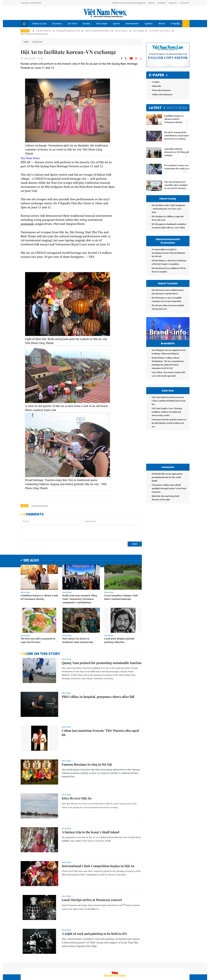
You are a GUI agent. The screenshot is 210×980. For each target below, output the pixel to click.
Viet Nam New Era (44, 31)
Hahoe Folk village (40, 506)
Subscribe (157, 86)
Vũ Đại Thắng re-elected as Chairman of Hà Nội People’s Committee (169, 262)
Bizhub (151, 3)
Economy (57, 24)
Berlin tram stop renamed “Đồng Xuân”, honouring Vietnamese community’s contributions (80, 579)
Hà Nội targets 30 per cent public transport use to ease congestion (167, 299)
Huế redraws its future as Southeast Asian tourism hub (78, 620)
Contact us (160, 965)
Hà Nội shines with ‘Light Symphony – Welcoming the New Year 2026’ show (169, 209)
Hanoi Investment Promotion (97, 31)
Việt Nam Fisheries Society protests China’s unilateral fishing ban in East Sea (169, 433)
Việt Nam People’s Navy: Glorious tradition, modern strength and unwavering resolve (167, 444)
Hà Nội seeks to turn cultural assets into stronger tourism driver (168, 292)
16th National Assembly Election (34, 34)
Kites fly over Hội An (77, 778)
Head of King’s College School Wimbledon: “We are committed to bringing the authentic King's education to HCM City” (168, 369)
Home (26, 42)
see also (31, 541)
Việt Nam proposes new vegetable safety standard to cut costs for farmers (176, 185)
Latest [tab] (155, 108)
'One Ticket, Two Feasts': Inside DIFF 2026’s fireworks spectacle (169, 380)
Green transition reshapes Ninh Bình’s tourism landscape (121, 577)
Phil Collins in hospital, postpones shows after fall (98, 677)
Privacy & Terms (176, 965)
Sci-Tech (72, 24)
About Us (173, 3)
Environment (132, 24)
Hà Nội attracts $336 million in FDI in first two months (169, 270)
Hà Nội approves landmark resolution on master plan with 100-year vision (169, 226)
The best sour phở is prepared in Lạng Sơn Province (38, 620)
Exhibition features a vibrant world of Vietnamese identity (39, 577)
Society (86, 24)
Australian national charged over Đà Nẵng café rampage (177, 152)
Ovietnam (162, 3)
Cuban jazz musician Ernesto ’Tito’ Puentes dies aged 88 (100, 713)
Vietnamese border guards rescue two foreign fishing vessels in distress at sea (169, 455)
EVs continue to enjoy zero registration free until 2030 (177, 167)
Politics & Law (39, 24)
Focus (25, 31)
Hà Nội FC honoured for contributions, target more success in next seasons (177, 135)
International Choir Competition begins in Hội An (98, 846)
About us (147, 965)
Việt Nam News (105, 13)
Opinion (149, 24)
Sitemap (136, 965)
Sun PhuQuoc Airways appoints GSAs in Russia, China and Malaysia (169, 358)
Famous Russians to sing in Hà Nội (87, 744)
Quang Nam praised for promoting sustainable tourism (102, 643)
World (162, 24)
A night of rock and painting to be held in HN (94, 914)
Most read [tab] (177, 108)
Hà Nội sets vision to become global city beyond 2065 (168, 307)
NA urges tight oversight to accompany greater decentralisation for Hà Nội (168, 253)
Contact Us (185, 3)
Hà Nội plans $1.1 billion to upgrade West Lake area (168, 218)
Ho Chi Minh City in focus (160, 31)
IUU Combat (139, 31)
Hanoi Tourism (122, 31)
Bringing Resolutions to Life (68, 31)
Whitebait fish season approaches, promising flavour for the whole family (167, 509)
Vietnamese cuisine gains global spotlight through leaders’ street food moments (169, 520)
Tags (24, 506)
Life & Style (102, 24)
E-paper (157, 75)
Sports (116, 24)
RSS (188, 965)
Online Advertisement (162, 94)
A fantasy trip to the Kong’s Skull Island (90, 812)
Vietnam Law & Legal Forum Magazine (129, 3)
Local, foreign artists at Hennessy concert (92, 880)
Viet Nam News (30, 158)
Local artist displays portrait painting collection (119, 620)
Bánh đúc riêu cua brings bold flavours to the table (165, 530)
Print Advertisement (161, 90)
